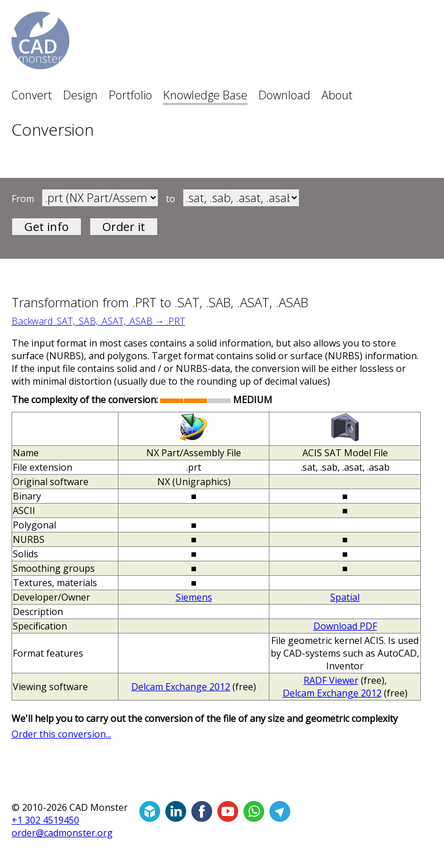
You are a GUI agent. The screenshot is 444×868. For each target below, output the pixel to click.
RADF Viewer (331, 680)
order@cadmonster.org (62, 833)
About (337, 95)
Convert (32, 95)
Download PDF (345, 626)
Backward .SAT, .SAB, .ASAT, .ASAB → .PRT (98, 321)
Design (80, 95)
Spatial (345, 597)
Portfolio (130, 95)
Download (284, 95)
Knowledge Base (205, 95)
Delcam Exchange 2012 (181, 687)
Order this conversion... (61, 734)
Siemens (194, 597)
